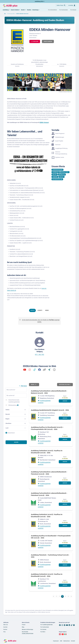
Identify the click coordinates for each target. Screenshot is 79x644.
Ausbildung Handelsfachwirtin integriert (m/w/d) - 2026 (50, 410)
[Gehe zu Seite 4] (62, 596)
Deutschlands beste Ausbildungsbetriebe (14, 401)
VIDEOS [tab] (32, 310)
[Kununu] (44, 370)
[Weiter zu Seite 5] (71, 596)
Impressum (56, 641)
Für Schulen (43, 629)
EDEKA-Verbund (44, 122)
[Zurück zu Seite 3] (54, 596)
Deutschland (11, 433)
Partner (5, 629)
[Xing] (49, 370)
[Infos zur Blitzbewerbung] (18, 406)
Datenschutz (67, 641)
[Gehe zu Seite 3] (59, 596)
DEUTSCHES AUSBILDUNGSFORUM (28, 633)
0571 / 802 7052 (39, 355)
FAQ (4, 632)
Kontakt (73, 641)
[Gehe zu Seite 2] (57, 596)
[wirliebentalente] (30, 370)
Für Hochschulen (45, 627)
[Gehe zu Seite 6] (68, 596)
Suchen (16, 442)
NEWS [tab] (47, 310)
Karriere (5, 627)
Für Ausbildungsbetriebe (47, 625)
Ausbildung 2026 (39, 1)
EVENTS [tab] (40, 310)
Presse (24, 625)
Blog (23, 627)
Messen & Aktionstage (27, 629)
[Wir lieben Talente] (25, 370)
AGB (61, 641)
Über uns (6, 625)
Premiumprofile (11, 14)
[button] (6, 10)
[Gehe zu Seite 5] (65, 596)
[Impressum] (54, 370)
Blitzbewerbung (13, 405)
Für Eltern (43, 632)
